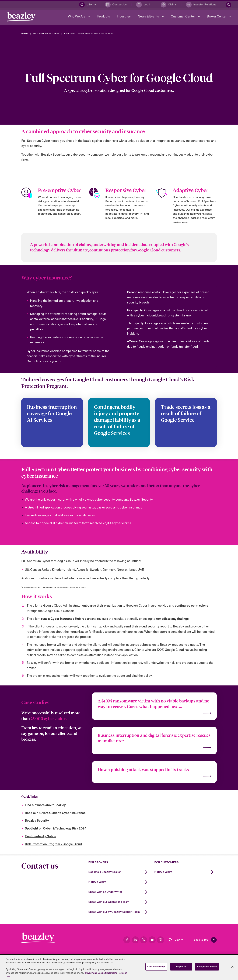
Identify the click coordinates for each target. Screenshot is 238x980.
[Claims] (168, 5)
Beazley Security (37, 821)
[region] (119, 967)
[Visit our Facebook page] (127, 940)
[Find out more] (154, 706)
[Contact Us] (115, 5)
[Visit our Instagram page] (160, 940)
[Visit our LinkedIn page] (135, 940)
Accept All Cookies (207, 967)
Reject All (181, 967)
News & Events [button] (148, 18)
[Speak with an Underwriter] (119, 892)
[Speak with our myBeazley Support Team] (119, 912)
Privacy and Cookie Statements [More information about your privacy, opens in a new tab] (101, 973)
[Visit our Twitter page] (144, 940)
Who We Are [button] (77, 18)
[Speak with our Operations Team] (119, 902)
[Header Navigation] (22, 18)
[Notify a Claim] (119, 882)
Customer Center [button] (183, 18)
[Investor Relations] (201, 5)
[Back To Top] (205, 940)
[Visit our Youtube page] (152, 940)
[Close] (232, 967)
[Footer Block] (38, 938)
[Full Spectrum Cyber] (46, 34)
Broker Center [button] (217, 18)
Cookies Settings (156, 967)
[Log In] (143, 5)
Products (103, 18)
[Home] (25, 34)
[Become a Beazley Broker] (119, 872)
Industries (123, 18)
